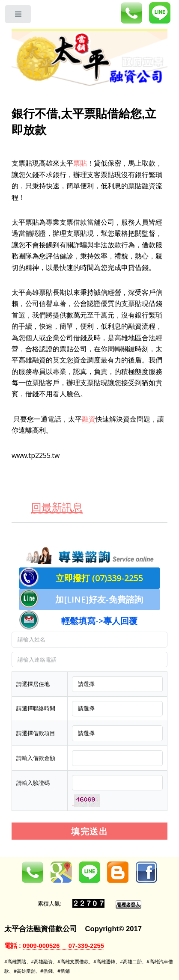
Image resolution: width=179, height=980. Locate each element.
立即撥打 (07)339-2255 (99, 578)
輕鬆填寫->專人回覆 (99, 621)
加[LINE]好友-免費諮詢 (99, 599)
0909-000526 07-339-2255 (63, 946)
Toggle (19, 16)
